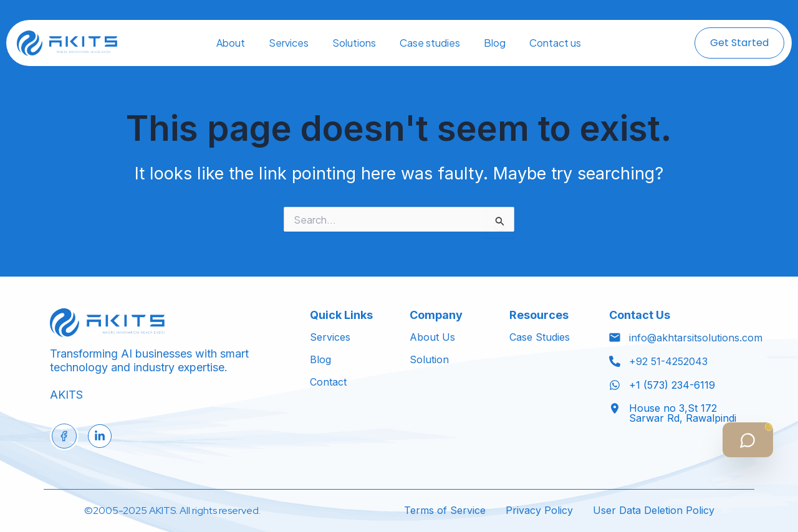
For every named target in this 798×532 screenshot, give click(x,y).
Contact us (555, 43)
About (231, 43)
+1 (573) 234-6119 (672, 385)
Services (289, 43)
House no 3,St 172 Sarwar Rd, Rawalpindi (683, 413)
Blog (495, 43)
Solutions (354, 43)
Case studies (430, 43)
